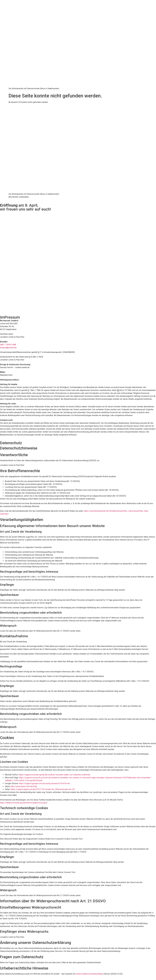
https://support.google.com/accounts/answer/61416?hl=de (44, 783)
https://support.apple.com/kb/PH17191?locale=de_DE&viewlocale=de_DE (43, 789)
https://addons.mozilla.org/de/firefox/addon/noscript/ (23, 803)
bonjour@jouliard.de (8, 348)
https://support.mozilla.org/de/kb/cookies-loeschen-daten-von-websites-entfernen (54, 775)
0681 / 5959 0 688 (8, 345)
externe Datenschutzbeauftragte (89, 974)
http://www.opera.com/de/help (24, 786)
